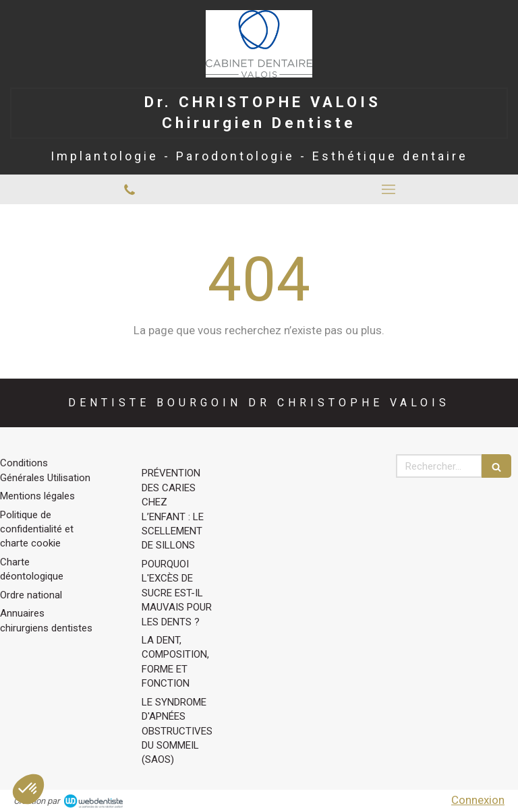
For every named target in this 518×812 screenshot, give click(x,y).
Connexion (478, 800)
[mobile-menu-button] (388, 189)
